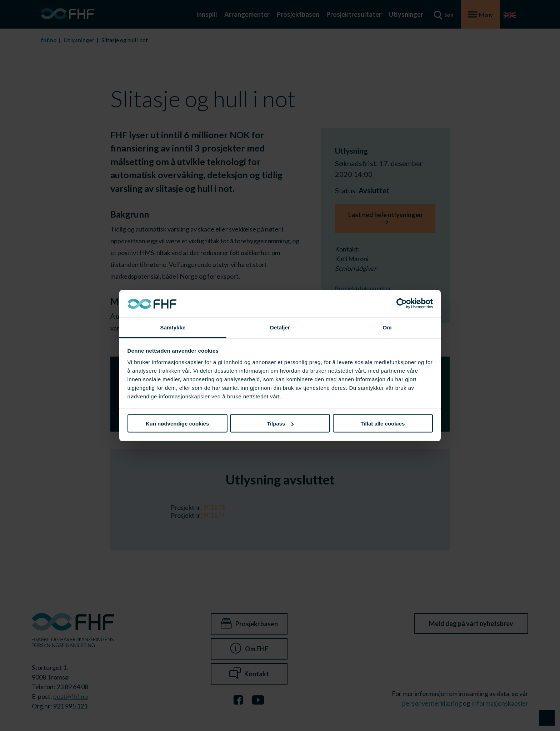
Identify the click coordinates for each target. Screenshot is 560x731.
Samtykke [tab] (173, 327)
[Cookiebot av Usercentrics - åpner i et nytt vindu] (402, 304)
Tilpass (280, 424)
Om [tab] (387, 327)
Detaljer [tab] (280, 327)
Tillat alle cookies (383, 424)
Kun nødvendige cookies (177, 424)
